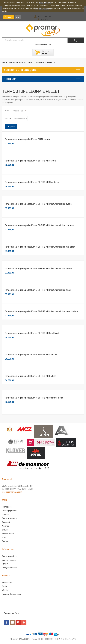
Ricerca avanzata (43, 45)
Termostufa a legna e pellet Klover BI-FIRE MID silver (30, 376)
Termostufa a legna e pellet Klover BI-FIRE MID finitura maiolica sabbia (38, 269)
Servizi (5, 530)
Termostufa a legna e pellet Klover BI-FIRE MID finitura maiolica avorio (38, 204)
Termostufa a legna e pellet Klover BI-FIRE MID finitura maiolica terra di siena (41, 311)
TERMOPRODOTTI (17, 62)
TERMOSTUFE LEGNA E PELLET (40, 62)
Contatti (6, 541)
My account (7, 583)
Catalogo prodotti (10, 511)
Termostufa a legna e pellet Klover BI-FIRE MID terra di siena (34, 398)
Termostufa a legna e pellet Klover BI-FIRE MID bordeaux (32, 182)
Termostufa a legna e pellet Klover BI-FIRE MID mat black (32, 333)
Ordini (5, 586)
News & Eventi (8, 534)
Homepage (7, 507)
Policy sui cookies (9, 568)
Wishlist (5, 590)
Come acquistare (9, 518)
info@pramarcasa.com (12, 492)
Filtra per (10, 79)
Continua (9, 17)
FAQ (4, 537)
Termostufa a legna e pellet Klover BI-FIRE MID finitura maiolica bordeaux (40, 225)
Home (5, 62)
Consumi (6, 522)
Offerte (5, 514)
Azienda (6, 526)
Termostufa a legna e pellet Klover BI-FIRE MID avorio (30, 161)
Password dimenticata (12, 594)
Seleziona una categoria (20, 70)
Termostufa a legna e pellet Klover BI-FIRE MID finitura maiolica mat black (40, 247)
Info (18, 17)
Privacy (5, 564)
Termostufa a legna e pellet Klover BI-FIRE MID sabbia (31, 355)
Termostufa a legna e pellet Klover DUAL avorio (27, 139)
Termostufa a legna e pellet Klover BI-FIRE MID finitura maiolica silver (38, 290)
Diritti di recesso (9, 560)
